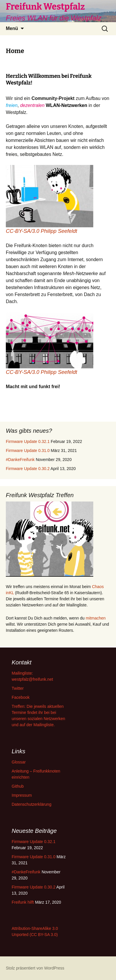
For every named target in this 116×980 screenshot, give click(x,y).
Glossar (19, 762)
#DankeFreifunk (20, 460)
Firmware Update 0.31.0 (28, 451)
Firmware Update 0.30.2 (28, 469)
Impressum (22, 795)
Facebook (21, 697)
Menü (12, 28)
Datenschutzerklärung (31, 804)
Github (18, 786)
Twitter (18, 688)
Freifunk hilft (23, 902)
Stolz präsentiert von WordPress (35, 968)
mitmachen (96, 618)
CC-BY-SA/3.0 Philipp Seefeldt (42, 231)
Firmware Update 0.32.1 (28, 441)
